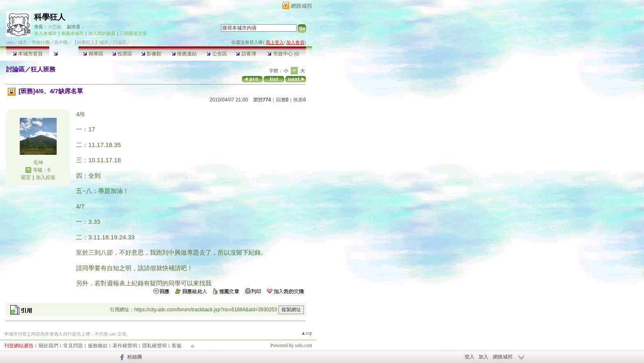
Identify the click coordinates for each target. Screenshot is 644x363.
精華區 (93, 54)
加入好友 (46, 177)
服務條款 (98, 346)
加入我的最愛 (102, 33)
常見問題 (73, 346)
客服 (177, 346)
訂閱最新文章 (133, 33)
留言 (26, 177)
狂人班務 (43, 69)
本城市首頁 (28, 54)
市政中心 (283, 54)
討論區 (64, 54)
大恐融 (54, 27)
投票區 (122, 54)
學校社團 (41, 42)
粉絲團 (135, 357)
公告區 (217, 54)
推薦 (300, 100)
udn (10, 42)
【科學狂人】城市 (90, 42)
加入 (483, 357)
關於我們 (48, 346)
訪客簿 (246, 54)
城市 (23, 42)
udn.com (304, 345)
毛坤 (38, 163)
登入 (469, 357)
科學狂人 (50, 17)
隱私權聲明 (154, 346)
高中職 (61, 42)
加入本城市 (45, 33)
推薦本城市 (72, 33)
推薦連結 (184, 54)
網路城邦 (301, 6)
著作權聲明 (125, 346)
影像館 (151, 54)
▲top (307, 333)
